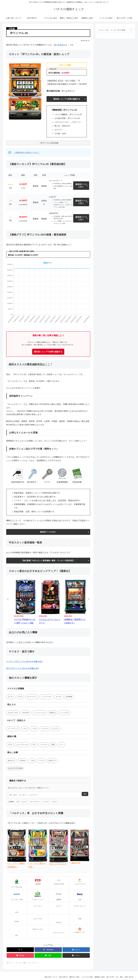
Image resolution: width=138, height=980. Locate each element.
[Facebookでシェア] (48, 948)
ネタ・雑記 (118, 976)
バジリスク (44, 745)
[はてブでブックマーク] (76, 948)
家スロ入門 (109, 976)
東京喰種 (70, 697)
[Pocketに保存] (20, 954)
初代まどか (12, 761)
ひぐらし (56, 729)
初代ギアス (53, 761)
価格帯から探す (98, 976)
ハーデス (42, 761)
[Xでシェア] (20, 948)
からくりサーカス (23, 745)
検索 (85, 795)
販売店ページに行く (81, 186)
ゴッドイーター (47, 697)
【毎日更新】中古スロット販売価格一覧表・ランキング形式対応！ (48, 561)
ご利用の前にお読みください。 (27, 153)
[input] (115, 30)
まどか (55, 802)
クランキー (45, 729)
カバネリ (11, 697)
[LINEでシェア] (48, 954)
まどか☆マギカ (13, 713)
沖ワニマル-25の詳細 (49, 143)
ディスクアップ (13, 729)
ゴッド (62, 745)
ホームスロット (61, 45)
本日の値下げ (59, 976)
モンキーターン (32, 697)
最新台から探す (71, 976)
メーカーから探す (84, 976)
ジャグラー (46, 802)
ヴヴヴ (20, 697)
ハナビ (25, 729)
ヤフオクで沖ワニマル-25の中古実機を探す (25, 662)
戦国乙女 (53, 713)
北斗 (34, 745)
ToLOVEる (26, 713)
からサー (59, 697)
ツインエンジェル (40, 713)
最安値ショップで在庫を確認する (67, 99)
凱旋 (53, 745)
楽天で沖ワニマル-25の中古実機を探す (23, 669)
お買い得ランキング (46, 976)
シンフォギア (65, 713)
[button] (76, 954)
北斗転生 (23, 761)
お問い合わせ (129, 976)
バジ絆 (32, 761)
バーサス (34, 729)
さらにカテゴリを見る (15, 769)
